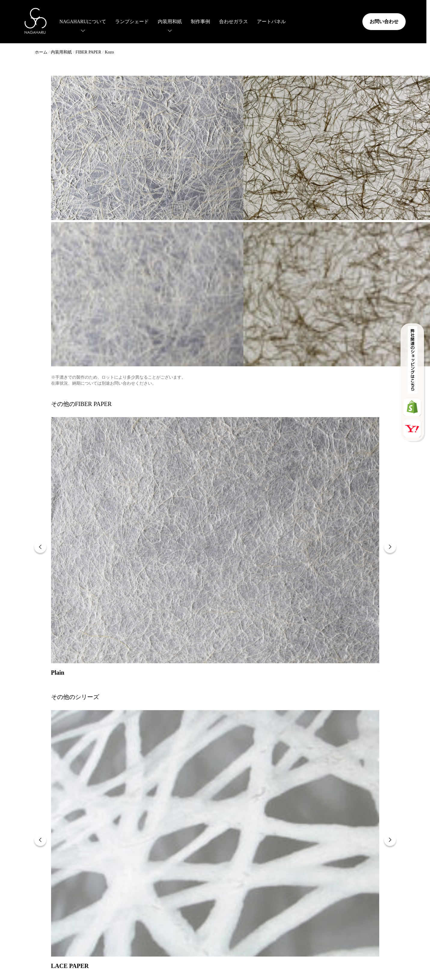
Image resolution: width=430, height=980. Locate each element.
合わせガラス (225, 21)
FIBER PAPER (88, 52)
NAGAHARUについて (75, 21)
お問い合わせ (376, 21)
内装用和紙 (161, 21)
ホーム (41, 52)
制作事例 (192, 21)
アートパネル (263, 21)
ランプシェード (124, 21)
